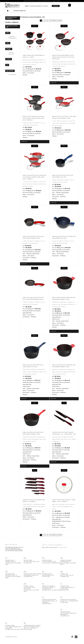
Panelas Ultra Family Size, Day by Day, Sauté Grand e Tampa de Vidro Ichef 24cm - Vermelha (34, 118)
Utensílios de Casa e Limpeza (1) (12, 18)
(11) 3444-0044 (62, 547)
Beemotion (8, 11)
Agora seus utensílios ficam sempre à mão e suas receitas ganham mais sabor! (63, 507)
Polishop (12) (13, 38)
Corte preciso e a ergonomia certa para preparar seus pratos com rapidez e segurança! (64, 439)
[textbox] (42, 6)
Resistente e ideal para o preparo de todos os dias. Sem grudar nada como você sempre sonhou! (34, 62)
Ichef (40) (12, 37)
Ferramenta (12, 74)
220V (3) (11, 54)
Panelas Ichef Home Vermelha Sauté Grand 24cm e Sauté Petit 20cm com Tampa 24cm (63, 57)
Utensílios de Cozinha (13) (12, 26)
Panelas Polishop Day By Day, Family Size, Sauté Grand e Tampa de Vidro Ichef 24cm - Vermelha (34, 177)
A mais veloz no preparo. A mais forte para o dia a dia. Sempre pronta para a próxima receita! (64, 123)
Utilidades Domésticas (19, 11)
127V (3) (11, 53)
